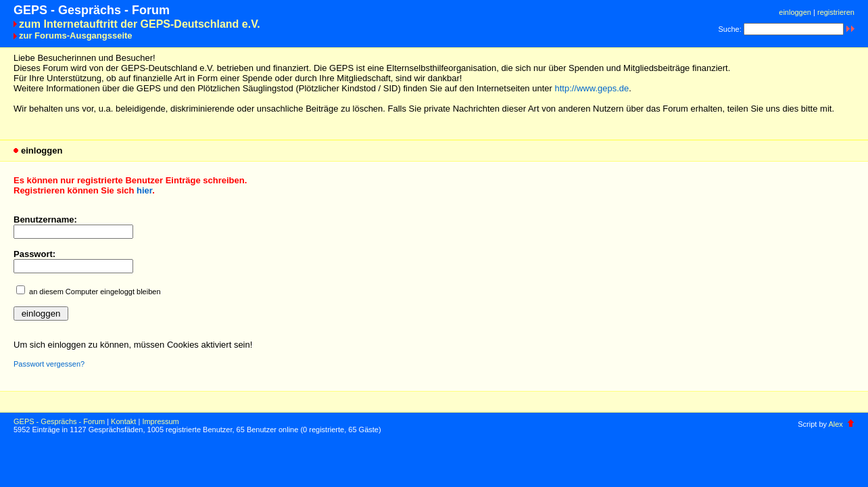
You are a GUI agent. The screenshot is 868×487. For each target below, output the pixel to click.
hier (144, 190)
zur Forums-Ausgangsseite (76, 36)
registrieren (836, 12)
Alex (835, 424)
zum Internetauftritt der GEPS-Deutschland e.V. (140, 24)
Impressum (160, 421)
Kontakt (123, 421)
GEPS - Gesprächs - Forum (59, 421)
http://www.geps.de (592, 88)
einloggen (795, 12)
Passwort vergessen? (49, 364)
